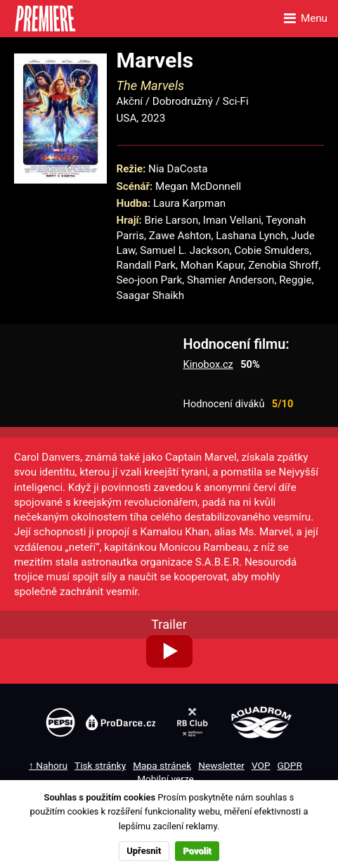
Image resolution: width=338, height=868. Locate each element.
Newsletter (221, 765)
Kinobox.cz (208, 364)
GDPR (290, 765)
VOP (261, 765)
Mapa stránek (162, 765)
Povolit (197, 851)
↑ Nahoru (48, 765)
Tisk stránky (100, 765)
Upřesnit (144, 851)
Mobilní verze (165, 779)
